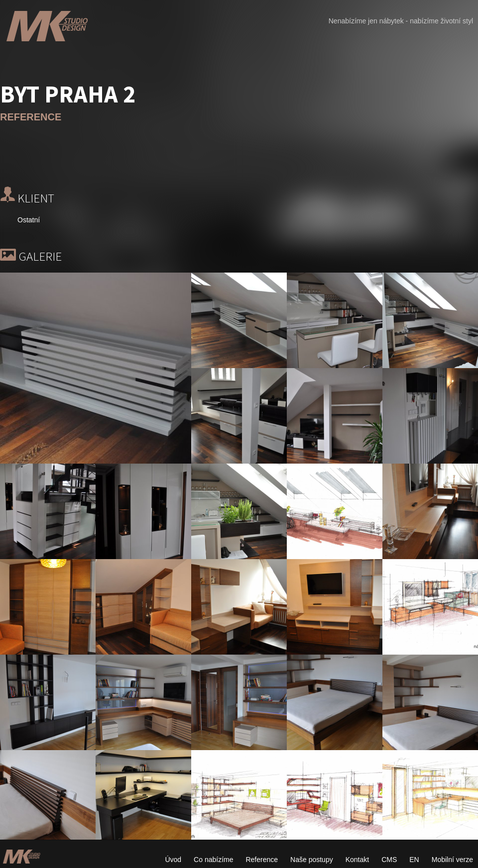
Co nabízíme (213, 860)
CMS (389, 860)
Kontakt (357, 860)
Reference (262, 860)
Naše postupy (312, 860)
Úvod (173, 860)
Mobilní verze (452, 860)
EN (414, 860)
